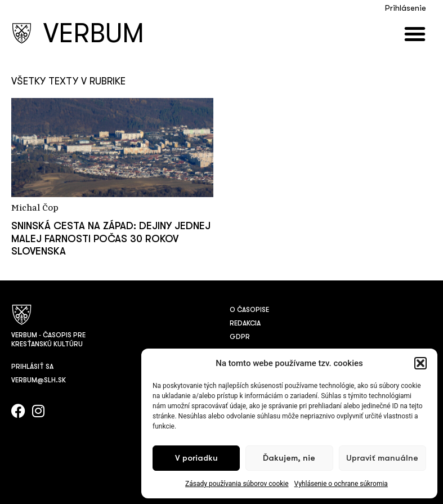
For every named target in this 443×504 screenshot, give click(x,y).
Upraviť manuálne (382, 458)
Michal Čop (35, 208)
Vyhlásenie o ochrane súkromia (341, 484)
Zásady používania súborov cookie (237, 484)
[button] (420, 363)
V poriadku (196, 458)
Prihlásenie (406, 8)
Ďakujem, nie (289, 458)
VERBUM (94, 34)
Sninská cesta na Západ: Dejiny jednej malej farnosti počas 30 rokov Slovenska (111, 238)
